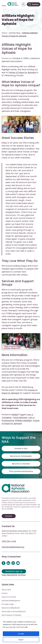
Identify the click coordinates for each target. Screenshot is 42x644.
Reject (21, 640)
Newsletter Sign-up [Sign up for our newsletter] (14, 571)
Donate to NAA (21, 449)
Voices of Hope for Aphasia (22, 72)
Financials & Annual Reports (14, 612)
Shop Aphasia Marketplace (21, 471)
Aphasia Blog (15, 33)
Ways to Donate (9, 597)
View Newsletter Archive (14, 575)
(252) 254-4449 (9, 541)
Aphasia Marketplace (11, 601)
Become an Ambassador (21, 456)
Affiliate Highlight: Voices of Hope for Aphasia (18, 20)
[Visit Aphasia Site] (13, 4)
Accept (21, 634)
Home (4, 33)
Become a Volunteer (21, 464)
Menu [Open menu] (4, 6)
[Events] (34, 4)
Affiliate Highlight (23, 420)
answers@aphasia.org (13, 547)
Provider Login (8, 604)
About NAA (6, 590)
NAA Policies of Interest (11, 615)
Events (5, 593)
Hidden (15, 415)
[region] (21, 631)
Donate (9, 516)
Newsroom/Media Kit (11, 608)
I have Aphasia (20, 418)
